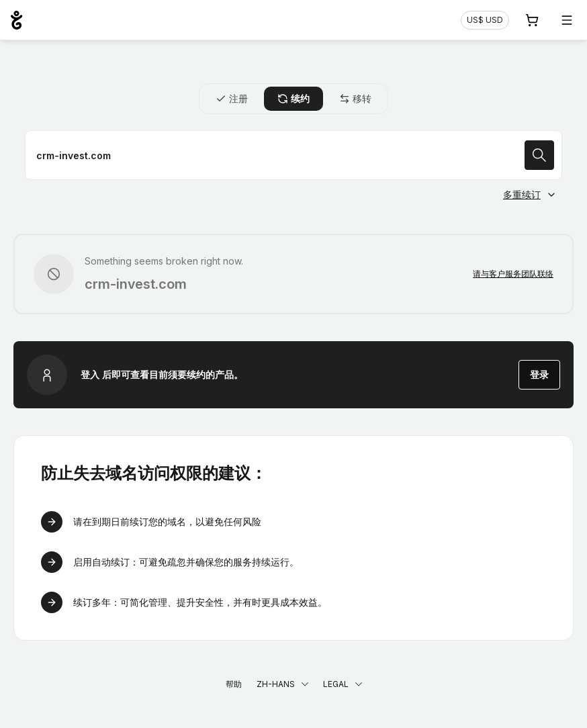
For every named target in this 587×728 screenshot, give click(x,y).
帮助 (234, 684)
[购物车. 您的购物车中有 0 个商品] (532, 20)
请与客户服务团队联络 (513, 274)
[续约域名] (293, 155)
